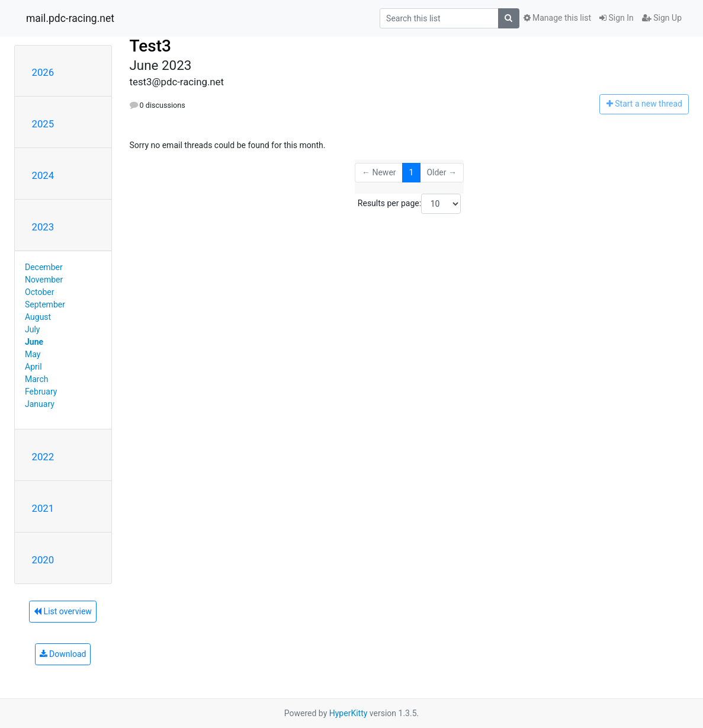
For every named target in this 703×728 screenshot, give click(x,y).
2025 (43, 124)
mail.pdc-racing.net (70, 18)
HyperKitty (349, 713)
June (34, 342)
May (33, 354)
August (38, 317)
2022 (43, 457)
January (40, 404)
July (32, 329)
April (33, 367)
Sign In (617, 18)
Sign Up (662, 18)
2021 (43, 508)
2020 (43, 560)
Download (63, 654)
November (44, 280)
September (45, 304)
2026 (43, 72)
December (44, 267)
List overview (63, 611)
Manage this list (557, 18)
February (41, 392)
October (39, 292)
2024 (43, 175)
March (37, 379)
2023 (43, 227)
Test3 (150, 46)
